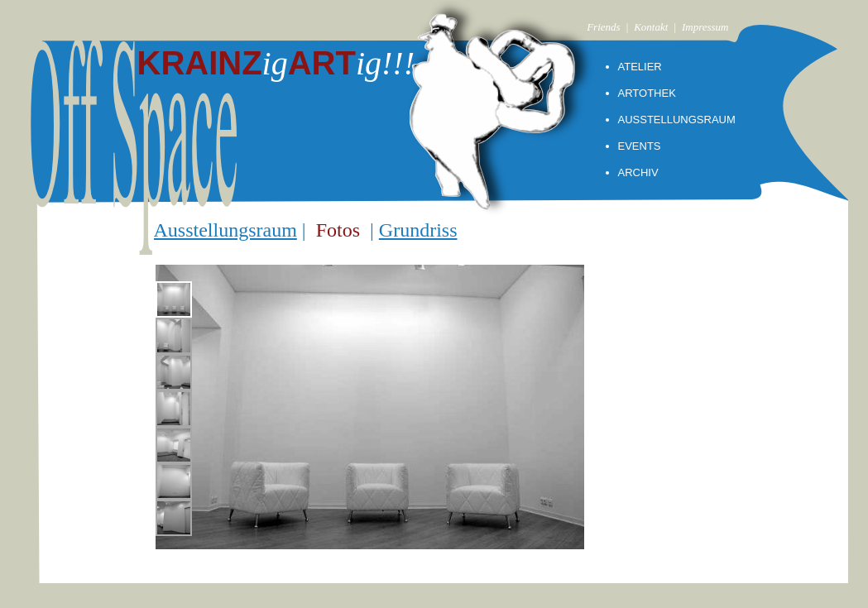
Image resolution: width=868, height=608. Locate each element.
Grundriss (418, 230)
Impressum (705, 27)
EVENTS (640, 146)
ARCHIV (638, 172)
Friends (603, 27)
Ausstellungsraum (225, 230)
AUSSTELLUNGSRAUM (677, 120)
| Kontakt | (654, 27)
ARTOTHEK (647, 93)
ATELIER (640, 67)
